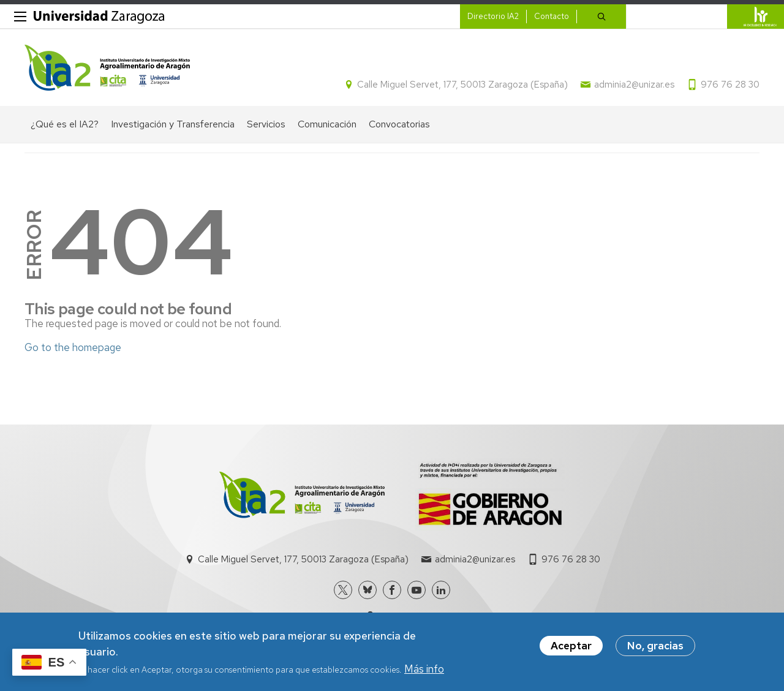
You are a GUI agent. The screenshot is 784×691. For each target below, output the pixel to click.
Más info (424, 669)
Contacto (552, 16)
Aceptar (571, 646)
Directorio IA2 (493, 16)
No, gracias (655, 646)
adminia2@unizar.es (634, 85)
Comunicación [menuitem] (327, 124)
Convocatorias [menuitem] (399, 124)
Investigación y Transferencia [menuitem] (173, 124)
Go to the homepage (73, 347)
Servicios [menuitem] (266, 124)
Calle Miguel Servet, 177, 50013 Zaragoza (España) (462, 85)
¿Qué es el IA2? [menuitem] (65, 124)
